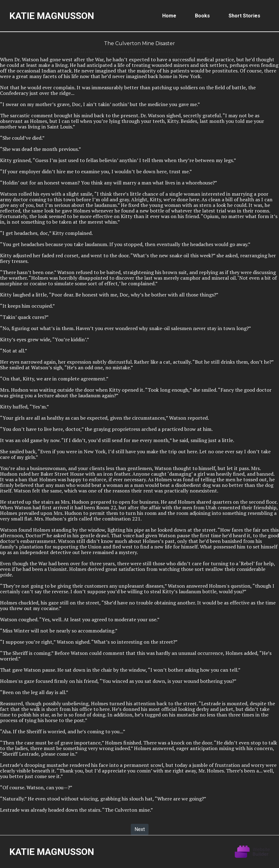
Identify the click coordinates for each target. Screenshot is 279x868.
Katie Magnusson (52, 16)
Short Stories (244, 16)
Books (202, 16)
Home (169, 16)
